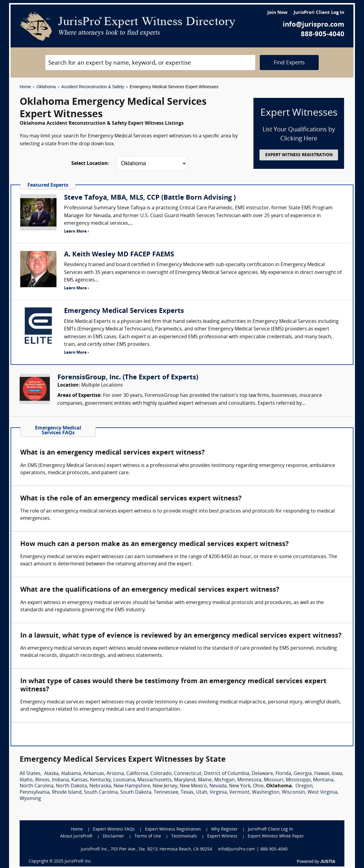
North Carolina (37, 786)
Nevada (218, 786)
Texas (187, 792)
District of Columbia (227, 774)
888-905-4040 (323, 35)
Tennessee (166, 792)
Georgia (303, 774)
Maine (205, 780)
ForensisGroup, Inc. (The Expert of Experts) (128, 378)
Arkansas (94, 774)
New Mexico (193, 786)
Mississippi (298, 780)
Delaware (262, 774)
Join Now (277, 13)
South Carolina (101, 792)
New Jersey (165, 786)
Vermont (239, 792)
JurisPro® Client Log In (319, 13)
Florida (283, 774)
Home (25, 87)
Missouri (274, 780)
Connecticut (188, 774)
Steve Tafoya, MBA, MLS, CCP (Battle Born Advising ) (150, 198)
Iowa (337, 774)
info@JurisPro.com (236, 849)
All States (30, 774)
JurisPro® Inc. (78, 862)
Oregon (304, 786)
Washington (266, 792)
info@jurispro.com (314, 25)
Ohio (258, 786)
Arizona (115, 774)
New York (240, 786)
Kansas (79, 780)
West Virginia (322, 792)
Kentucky (100, 780)
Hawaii (322, 774)
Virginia (218, 792)
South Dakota (136, 792)
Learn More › (76, 231)
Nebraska (100, 786)
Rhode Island (67, 792)
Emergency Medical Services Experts (124, 311)
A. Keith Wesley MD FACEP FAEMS (119, 255)
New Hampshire (132, 786)
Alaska (51, 774)
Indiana (60, 780)
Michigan (224, 780)
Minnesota (249, 780)
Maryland (185, 780)
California (137, 774)
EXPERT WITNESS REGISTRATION (299, 155)
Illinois (42, 780)
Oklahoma (46, 87)
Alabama (71, 774)
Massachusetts (155, 780)
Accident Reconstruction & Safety (93, 87)
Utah (202, 792)
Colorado (161, 774)
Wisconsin (293, 792)
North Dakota (71, 786)
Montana (323, 780)
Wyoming (30, 799)
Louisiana (124, 780)
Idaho (26, 780)
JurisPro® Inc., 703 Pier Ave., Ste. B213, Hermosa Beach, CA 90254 (147, 849)
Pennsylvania (35, 792)
